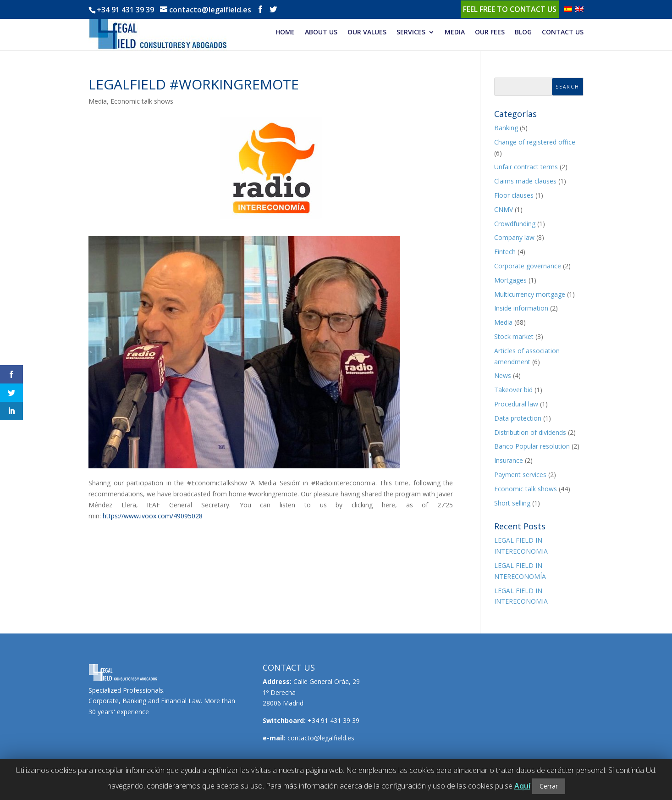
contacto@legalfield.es (321, 738)
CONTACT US (563, 33)
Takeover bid (513, 390)
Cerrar (549, 786)
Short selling (512, 503)
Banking (506, 128)
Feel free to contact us (510, 9)
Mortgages (510, 280)
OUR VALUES (367, 33)
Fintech (505, 252)
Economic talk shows (142, 101)
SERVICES (411, 33)
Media (98, 101)
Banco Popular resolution (532, 446)
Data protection (518, 418)
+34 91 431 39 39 (125, 10)
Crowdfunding (515, 224)
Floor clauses (514, 195)
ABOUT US (321, 33)
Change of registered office (535, 142)
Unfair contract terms (526, 167)
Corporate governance (528, 266)
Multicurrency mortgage (530, 294)
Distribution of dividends (530, 432)
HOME (285, 33)
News (503, 375)
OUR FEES (490, 33)
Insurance (509, 460)
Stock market (514, 336)
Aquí (522, 786)
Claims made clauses (525, 181)
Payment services (520, 475)
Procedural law (516, 404)
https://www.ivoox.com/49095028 (153, 516)
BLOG (523, 33)
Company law (514, 237)
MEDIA (455, 33)
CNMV (504, 209)
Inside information (521, 308)
